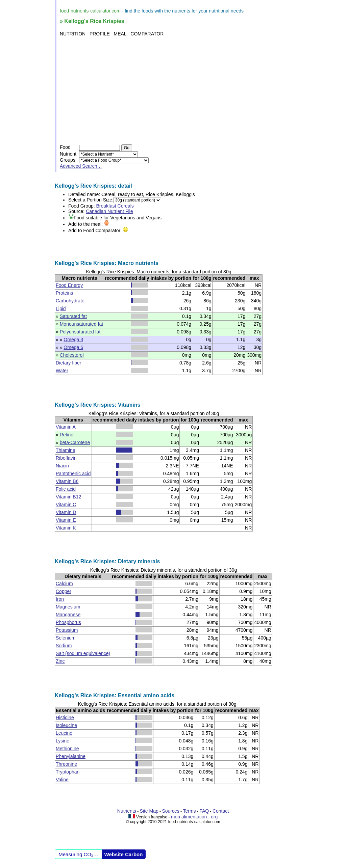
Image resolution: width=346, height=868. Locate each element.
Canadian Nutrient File (109, 211)
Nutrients (127, 811)
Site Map (149, 811)
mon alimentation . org (194, 817)
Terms (189, 811)
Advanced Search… (81, 166)
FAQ (204, 811)
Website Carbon (124, 854)
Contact (221, 811)
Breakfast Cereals (115, 206)
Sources (170, 811)
